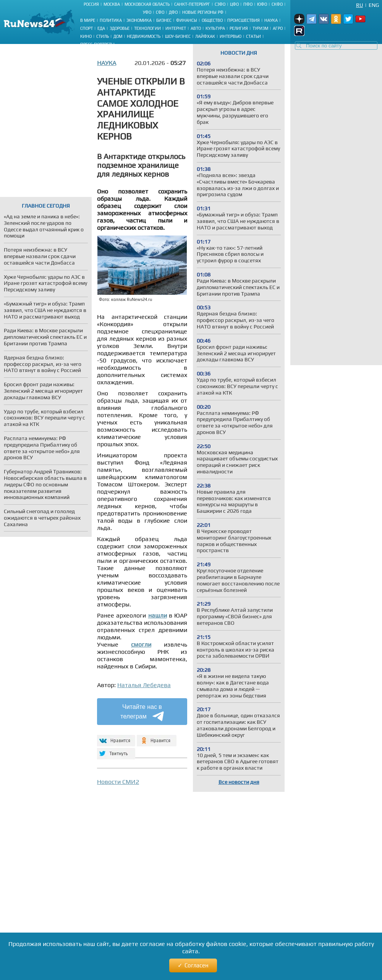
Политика (111, 20)
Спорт (87, 28)
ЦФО (234, 4)
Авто (196, 28)
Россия (91, 4)
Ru (359, 5)
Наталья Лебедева (144, 685)
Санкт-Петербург (192, 4)
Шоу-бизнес (178, 36)
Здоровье (120, 28)
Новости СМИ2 (118, 782)
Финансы (187, 20)
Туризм (260, 28)
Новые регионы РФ (203, 12)
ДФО (173, 12)
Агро (278, 28)
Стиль (103, 36)
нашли (158, 615)
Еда (101, 28)
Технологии (147, 28)
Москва (112, 4)
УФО (147, 12)
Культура (215, 28)
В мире (88, 20)
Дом (118, 36)
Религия (239, 28)
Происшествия (244, 20)
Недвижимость (144, 36)
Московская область (147, 4)
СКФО (277, 4)
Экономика (139, 20)
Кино (86, 36)
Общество (212, 20)
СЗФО (220, 4)
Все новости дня (239, 782)
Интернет (176, 28)
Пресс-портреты (97, 44)
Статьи (253, 36)
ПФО (248, 4)
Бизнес (164, 20)
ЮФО (262, 4)
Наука (271, 20)
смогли (141, 644)
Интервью (231, 36)
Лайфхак (205, 36)
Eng (374, 5)
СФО (160, 12)
